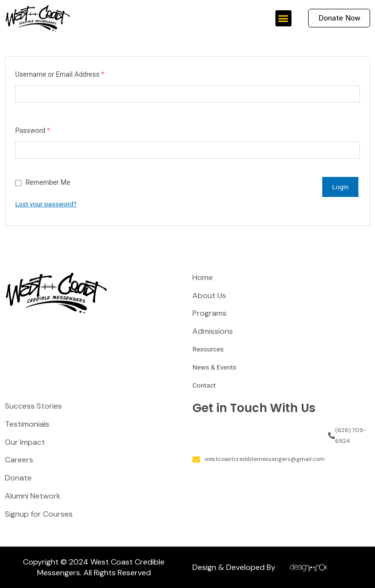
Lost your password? (46, 204)
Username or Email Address (60, 75)
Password (32, 131)
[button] (283, 18)
